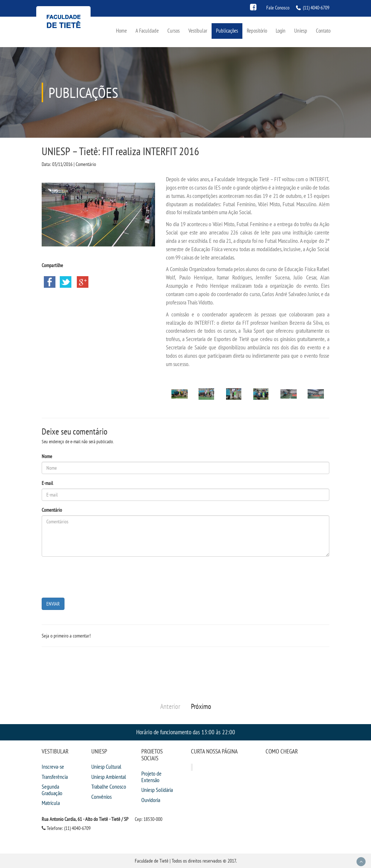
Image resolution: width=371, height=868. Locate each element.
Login (281, 31)
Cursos (174, 31)
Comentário (52, 510)
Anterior (170, 706)
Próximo (201, 706)
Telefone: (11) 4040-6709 (66, 828)
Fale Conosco (278, 8)
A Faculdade (147, 31)
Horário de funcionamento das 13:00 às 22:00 (186, 732)
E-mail (47, 483)
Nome (47, 456)
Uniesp (301, 31)
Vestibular (198, 31)
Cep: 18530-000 (149, 819)
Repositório (257, 31)
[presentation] (97, 576)
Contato (323, 31)
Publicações (227, 31)
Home (121, 31)
